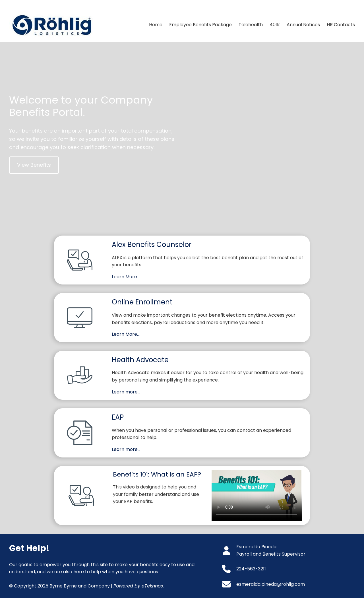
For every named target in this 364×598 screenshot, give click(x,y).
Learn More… (126, 277)
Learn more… (126, 392)
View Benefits (34, 165)
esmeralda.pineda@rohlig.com (271, 584)
